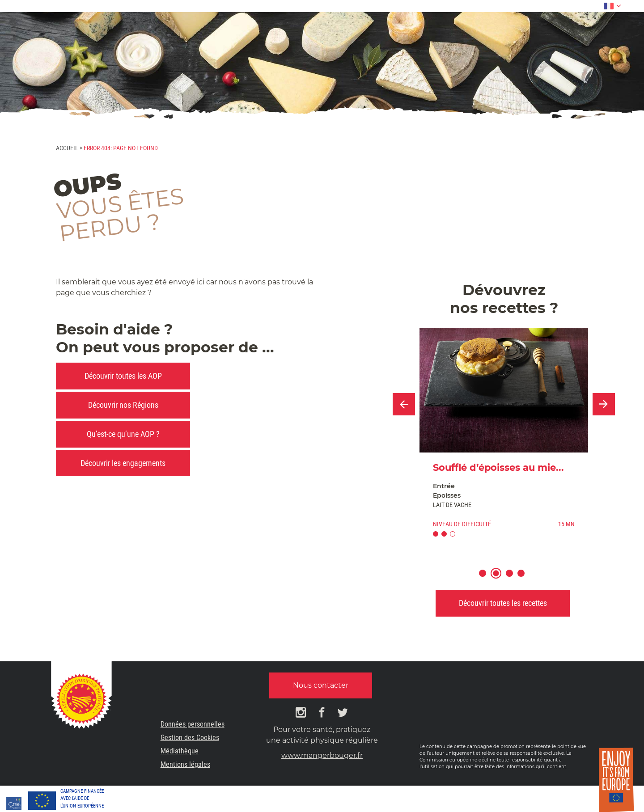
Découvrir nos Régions (123, 405)
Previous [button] (404, 404)
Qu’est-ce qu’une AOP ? (123, 434)
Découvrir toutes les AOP (123, 376)
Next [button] (604, 404)
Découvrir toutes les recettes (503, 603)
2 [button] (500, 579)
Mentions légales (185, 764)
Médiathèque (180, 751)
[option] (504, 436)
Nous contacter (321, 685)
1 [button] (487, 579)
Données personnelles (193, 724)
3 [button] (514, 579)
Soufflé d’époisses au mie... (498, 467)
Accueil (67, 148)
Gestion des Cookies (190, 738)
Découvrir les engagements (123, 463)
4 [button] (525, 579)
